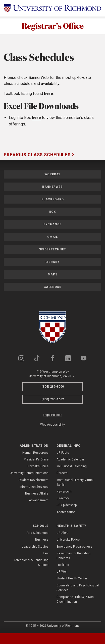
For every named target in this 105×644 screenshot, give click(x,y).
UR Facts (63, 453)
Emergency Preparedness (74, 547)
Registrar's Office (53, 25)
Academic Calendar (70, 459)
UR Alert (62, 533)
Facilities (63, 565)
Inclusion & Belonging (72, 466)
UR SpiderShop (67, 505)
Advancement (39, 500)
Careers (62, 473)
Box (53, 212)
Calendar (53, 287)
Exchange (52, 224)
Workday (52, 174)
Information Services (34, 487)
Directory (63, 498)
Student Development (34, 480)
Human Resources (35, 453)
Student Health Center (72, 578)
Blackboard (53, 199)
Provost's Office (38, 466)
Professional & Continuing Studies (31, 562)
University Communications (29, 473)
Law (46, 553)
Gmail (53, 237)
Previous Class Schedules (38, 155)
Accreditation (66, 512)
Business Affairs (37, 494)
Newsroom (64, 492)
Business (42, 540)
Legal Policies (53, 415)
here (48, 94)
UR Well (62, 572)
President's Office (36, 459)
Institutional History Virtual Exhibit (75, 482)
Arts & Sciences (37, 533)
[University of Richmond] (52, 8)
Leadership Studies (35, 547)
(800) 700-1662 (53, 399)
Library (52, 262)
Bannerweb (52, 187)
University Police (68, 540)
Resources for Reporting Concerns (73, 556)
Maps (52, 274)
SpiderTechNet (52, 249)
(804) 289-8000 (53, 386)
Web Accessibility (52, 425)
